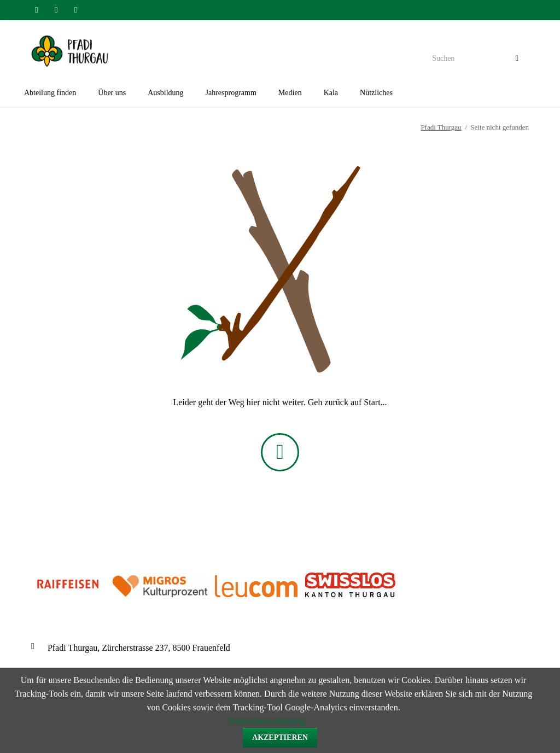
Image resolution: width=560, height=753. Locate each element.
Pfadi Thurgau (441, 127)
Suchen (517, 59)
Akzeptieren (280, 737)
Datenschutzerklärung (267, 721)
